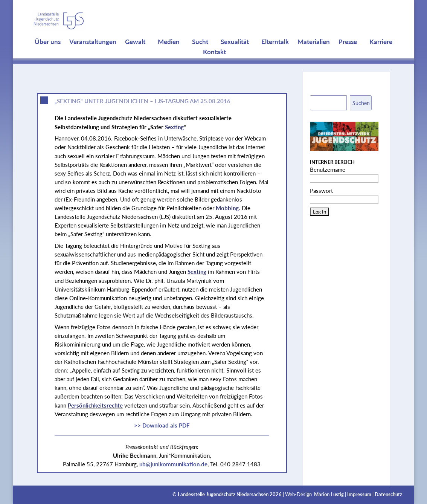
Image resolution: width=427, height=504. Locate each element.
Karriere (381, 57)
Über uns (48, 57)
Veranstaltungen (93, 57)
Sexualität (235, 57)
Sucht (200, 57)
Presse (348, 57)
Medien (169, 57)
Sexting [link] (174, 127)
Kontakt (214, 67)
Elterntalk (275, 57)
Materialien (314, 57)
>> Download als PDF (162, 425)
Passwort (321, 191)
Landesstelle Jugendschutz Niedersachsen (223, 494)
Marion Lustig (329, 494)
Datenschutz (388, 494)
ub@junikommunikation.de (173, 464)
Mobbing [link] (227, 208)
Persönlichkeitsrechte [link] (95, 405)
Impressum (359, 494)
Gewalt (135, 57)
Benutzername (328, 170)
